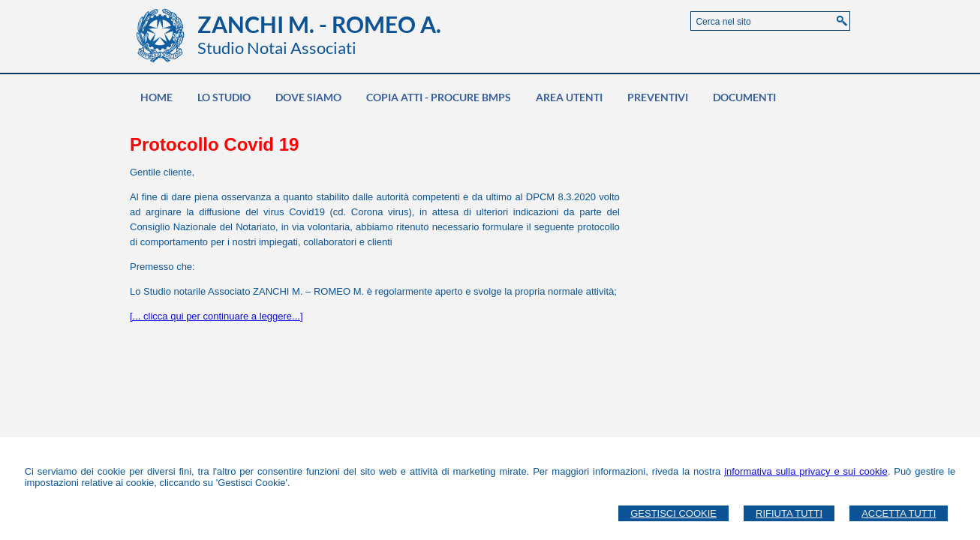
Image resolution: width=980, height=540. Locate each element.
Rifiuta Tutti (789, 513)
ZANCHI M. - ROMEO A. (319, 24)
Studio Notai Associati (277, 48)
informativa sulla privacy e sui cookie (806, 471)
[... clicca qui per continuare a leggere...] (216, 316)
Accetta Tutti (899, 513)
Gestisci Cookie (673, 513)
